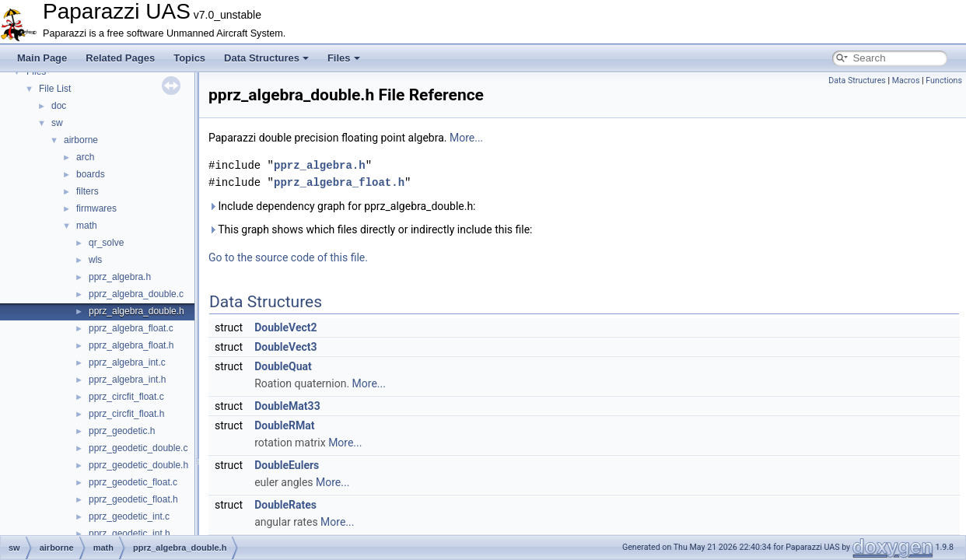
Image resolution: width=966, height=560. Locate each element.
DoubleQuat (283, 366)
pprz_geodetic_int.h (129, 534)
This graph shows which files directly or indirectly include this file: (371, 229)
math (87, 226)
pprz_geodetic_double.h (138, 465)
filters (87, 191)
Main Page (42, 58)
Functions (944, 80)
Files (344, 58)
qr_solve (106, 243)
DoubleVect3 (285, 347)
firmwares (96, 208)
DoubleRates (285, 505)
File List (55, 89)
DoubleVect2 (285, 327)
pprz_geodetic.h (122, 431)
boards (91, 174)
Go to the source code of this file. (288, 257)
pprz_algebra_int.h (127, 380)
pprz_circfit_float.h (126, 414)
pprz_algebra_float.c (131, 328)
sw (57, 123)
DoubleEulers (287, 465)
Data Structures (266, 58)
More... (466, 138)
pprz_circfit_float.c (126, 397)
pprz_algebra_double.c (136, 294)
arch (85, 157)
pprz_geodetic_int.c (129, 516)
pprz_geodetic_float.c (133, 482)
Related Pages (120, 58)
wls (95, 260)
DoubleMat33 (287, 406)
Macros (906, 80)
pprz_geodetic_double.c (138, 448)
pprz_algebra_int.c (127, 362)
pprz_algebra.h (120, 277)
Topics (189, 58)
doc (59, 106)
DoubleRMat (284, 425)
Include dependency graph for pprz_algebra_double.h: (342, 206)
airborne (81, 140)
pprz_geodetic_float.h (133, 499)
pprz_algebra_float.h (131, 345)
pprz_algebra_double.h (136, 311)
